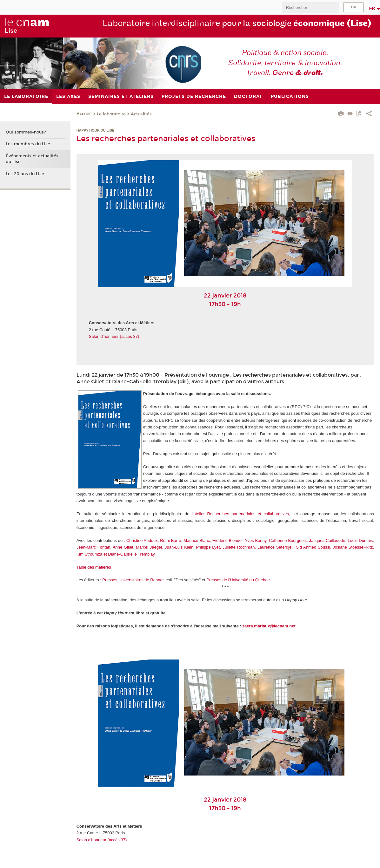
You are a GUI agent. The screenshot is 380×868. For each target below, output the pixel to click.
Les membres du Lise (28, 144)
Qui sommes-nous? (26, 132)
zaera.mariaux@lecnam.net (269, 626)
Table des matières (94, 567)
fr (372, 8)
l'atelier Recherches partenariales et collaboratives (240, 514)
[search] (310, 7)
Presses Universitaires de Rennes (133, 580)
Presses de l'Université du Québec (238, 580)
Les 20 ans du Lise (25, 174)
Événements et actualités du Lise (32, 159)
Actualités (141, 114)
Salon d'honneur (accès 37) (114, 336)
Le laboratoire (111, 114)
